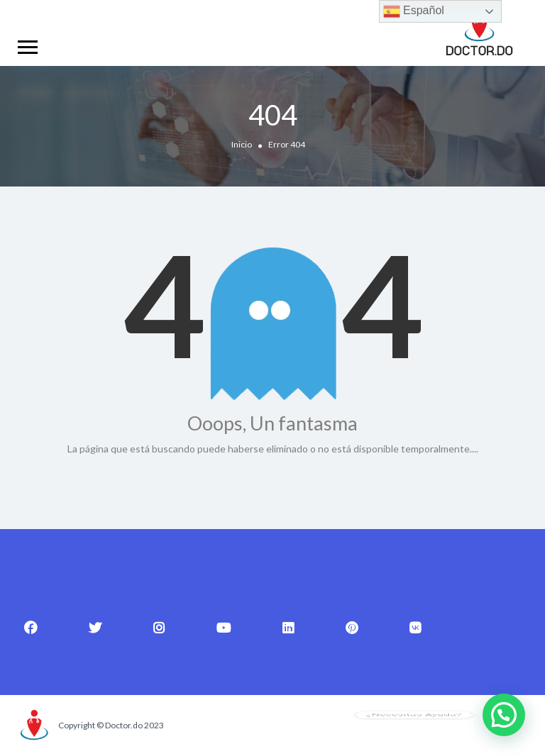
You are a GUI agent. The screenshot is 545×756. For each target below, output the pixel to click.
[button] (504, 715)
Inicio (242, 144)
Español (414, 11)
